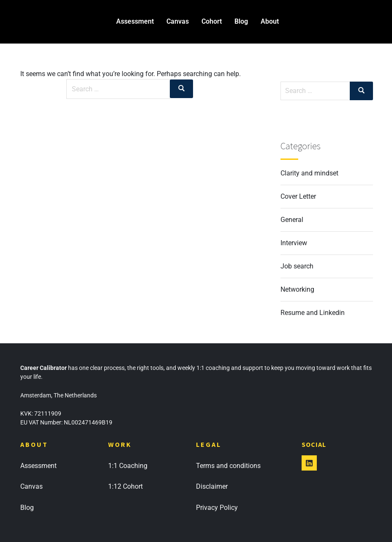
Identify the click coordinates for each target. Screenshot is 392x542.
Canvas (178, 21)
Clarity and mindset (309, 173)
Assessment (135, 21)
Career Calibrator (34, 21)
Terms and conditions (228, 466)
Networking (297, 289)
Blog (241, 21)
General (292, 220)
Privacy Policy (217, 508)
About (270, 21)
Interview (294, 243)
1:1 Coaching (128, 466)
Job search (297, 266)
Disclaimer (212, 487)
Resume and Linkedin (313, 313)
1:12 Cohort (125, 487)
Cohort (212, 21)
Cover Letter (298, 196)
